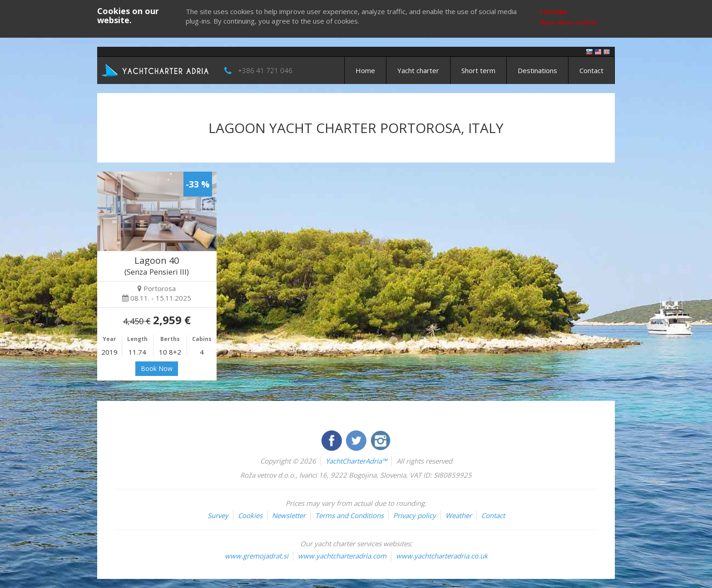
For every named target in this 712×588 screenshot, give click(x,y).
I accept (554, 11)
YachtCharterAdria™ (356, 461)
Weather (459, 515)
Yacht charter (418, 70)
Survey (218, 515)
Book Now (157, 368)
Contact (591, 70)
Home (365, 70)
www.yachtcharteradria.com (342, 556)
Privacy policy (415, 515)
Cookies (250, 515)
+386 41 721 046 (265, 70)
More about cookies (569, 22)
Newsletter (289, 515)
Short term (478, 70)
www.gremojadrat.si (257, 556)
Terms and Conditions (349, 515)
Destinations (537, 70)
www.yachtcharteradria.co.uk (442, 556)
